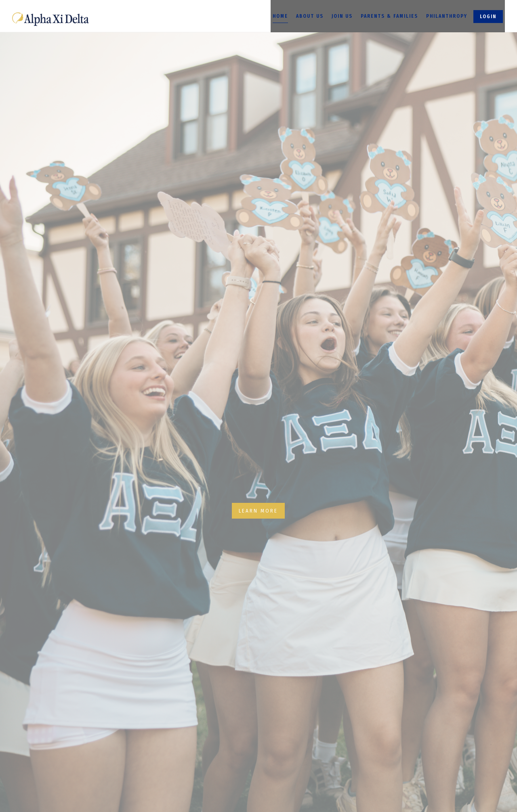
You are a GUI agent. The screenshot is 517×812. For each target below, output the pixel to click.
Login (488, 17)
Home (280, 16)
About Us (310, 16)
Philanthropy (447, 16)
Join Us (342, 16)
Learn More (258, 511)
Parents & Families (389, 16)
